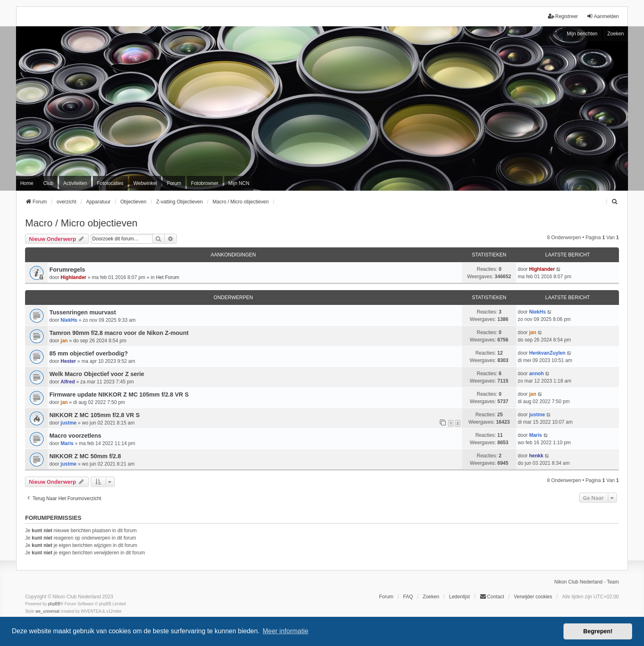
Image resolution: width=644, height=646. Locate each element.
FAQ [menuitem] (408, 597)
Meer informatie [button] (285, 631)
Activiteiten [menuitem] (75, 183)
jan (64, 341)
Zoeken (616, 34)
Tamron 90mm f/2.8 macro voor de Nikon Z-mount (119, 333)
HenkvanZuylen (547, 353)
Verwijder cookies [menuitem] (533, 597)
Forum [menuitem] (174, 183)
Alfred (68, 382)
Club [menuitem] (48, 183)
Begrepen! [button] (598, 631)
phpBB (54, 604)
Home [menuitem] (27, 183)
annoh (536, 374)
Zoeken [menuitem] (431, 597)
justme (69, 423)
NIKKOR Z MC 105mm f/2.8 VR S (94, 415)
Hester (68, 361)
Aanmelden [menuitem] (603, 16)
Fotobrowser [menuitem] (205, 183)
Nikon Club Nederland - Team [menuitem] (587, 582)
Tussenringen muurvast (83, 312)
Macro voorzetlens (75, 436)
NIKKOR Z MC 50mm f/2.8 (85, 456)
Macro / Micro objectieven (81, 223)
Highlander (74, 277)
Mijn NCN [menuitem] (239, 183)
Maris (67, 443)
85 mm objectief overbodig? (89, 353)
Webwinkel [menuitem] (145, 183)
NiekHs (69, 320)
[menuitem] (615, 202)
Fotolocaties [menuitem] (110, 183)
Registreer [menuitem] (563, 16)
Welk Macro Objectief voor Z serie (97, 374)
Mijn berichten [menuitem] (582, 34)
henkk (536, 456)
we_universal (47, 611)
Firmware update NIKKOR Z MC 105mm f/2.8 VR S (119, 395)
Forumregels (67, 270)
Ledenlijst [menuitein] (459, 597)
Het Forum (168, 277)
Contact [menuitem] (492, 596)
